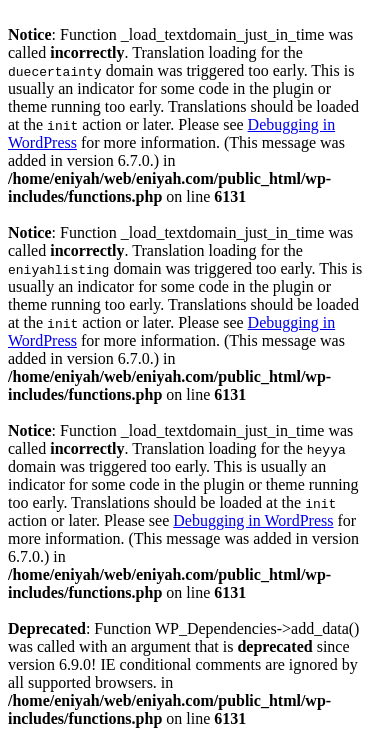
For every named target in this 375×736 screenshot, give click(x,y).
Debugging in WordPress (253, 520)
